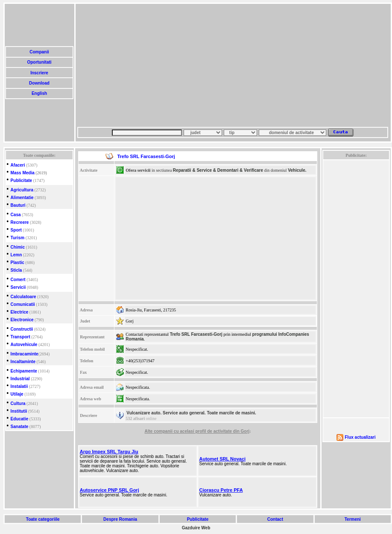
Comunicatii (23, 304)
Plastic (18, 263)
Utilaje (17, 394)
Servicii (18, 287)
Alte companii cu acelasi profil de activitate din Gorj (197, 431)
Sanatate (20, 427)
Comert (18, 280)
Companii (39, 52)
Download (39, 83)
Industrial (20, 379)
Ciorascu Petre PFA (221, 490)
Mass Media (23, 173)
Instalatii (19, 386)
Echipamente (24, 371)
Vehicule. (297, 170)
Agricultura (22, 190)
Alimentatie (22, 198)
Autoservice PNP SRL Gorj (110, 490)
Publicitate (22, 180)
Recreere (20, 222)
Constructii (22, 329)
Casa (16, 215)
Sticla (16, 270)
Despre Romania (120, 519)
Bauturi (18, 205)
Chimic (18, 247)
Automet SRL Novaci (222, 459)
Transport (20, 337)
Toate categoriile (43, 519)
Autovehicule (24, 345)
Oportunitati (39, 62)
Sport (16, 230)
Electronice (22, 320)
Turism (18, 238)
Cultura (18, 403)
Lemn (16, 255)
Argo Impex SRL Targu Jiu (109, 452)
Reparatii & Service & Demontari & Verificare (218, 170)
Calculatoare (23, 297)
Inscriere (39, 73)
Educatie (20, 419)
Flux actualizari (360, 437)
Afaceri (18, 165)
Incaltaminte (23, 362)
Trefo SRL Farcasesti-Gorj (196, 334)
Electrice (20, 312)
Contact (275, 519)
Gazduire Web (196, 528)
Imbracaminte (25, 354)
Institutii (19, 411)
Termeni (353, 519)
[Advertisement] (218, 65)
